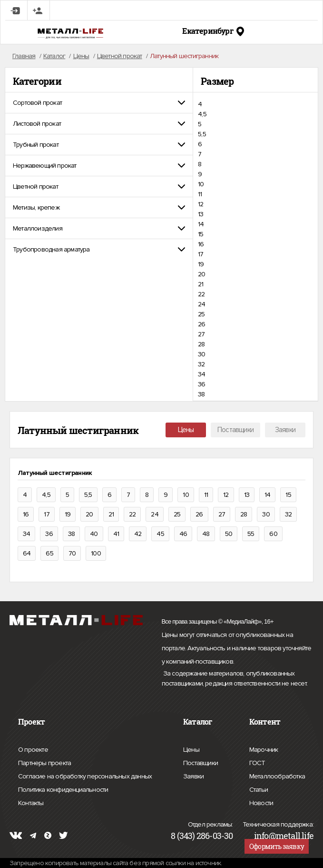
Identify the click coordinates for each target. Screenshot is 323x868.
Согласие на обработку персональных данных (85, 777)
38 (201, 394)
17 (201, 254)
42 (138, 534)
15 (201, 234)
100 (96, 553)
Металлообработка (277, 775)
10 (201, 184)
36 (201, 384)
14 (201, 224)
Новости (261, 802)
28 (201, 344)
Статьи (259, 788)
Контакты (31, 802)
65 (49, 553)
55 (251, 534)
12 (201, 204)
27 (201, 334)
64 (27, 553)
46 (183, 534)
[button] (99, 103)
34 (201, 374)
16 (201, 244)
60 (273, 534)
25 (201, 314)
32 (201, 364)
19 (201, 264)
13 (201, 214)
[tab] (99, 103)
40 (94, 534)
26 (201, 324)
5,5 (202, 134)
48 (206, 534)
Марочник (264, 748)
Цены (186, 430)
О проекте (33, 750)
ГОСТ (257, 762)
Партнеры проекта (44, 763)
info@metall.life (284, 836)
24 (201, 304)
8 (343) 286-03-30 (202, 836)
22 (201, 294)
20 (201, 274)
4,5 (202, 114)
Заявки (285, 430)
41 (116, 534)
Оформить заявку (277, 846)
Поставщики (235, 430)
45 (160, 534)
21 (201, 284)
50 (229, 534)
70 (72, 553)
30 (201, 354)
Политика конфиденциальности (63, 790)
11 (200, 194)
